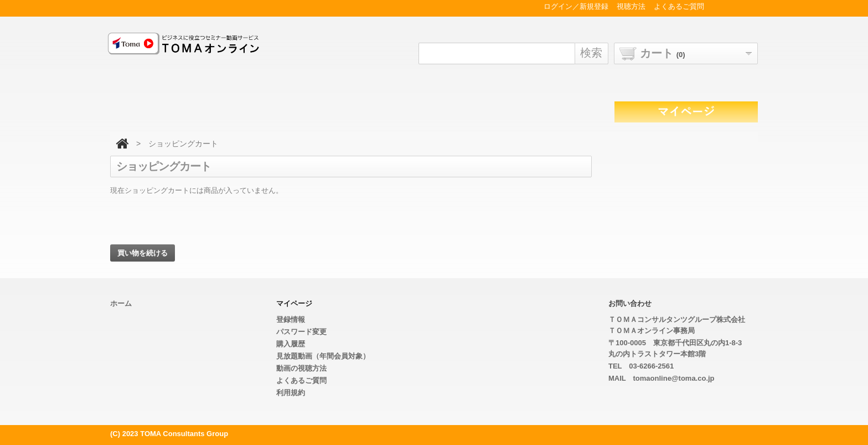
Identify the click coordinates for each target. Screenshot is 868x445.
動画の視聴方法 (301, 368)
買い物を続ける (143, 253)
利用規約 (291, 393)
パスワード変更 (301, 332)
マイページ (294, 303)
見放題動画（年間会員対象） (323, 356)
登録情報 (291, 319)
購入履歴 (291, 344)
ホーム (121, 303)
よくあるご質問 (301, 380)
